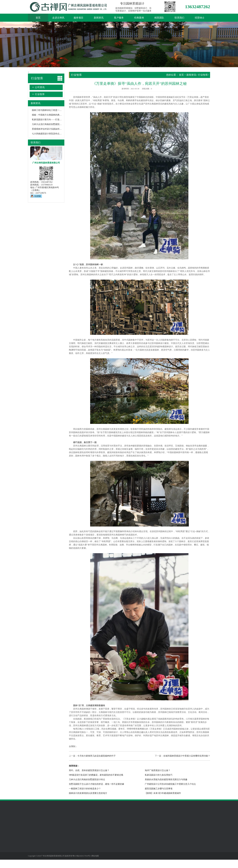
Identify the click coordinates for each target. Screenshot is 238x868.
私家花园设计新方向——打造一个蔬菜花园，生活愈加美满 (59, 120)
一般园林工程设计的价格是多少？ (85, 789)
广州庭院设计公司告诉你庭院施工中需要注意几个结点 (170, 784)
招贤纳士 (200, 18)
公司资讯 (40, 87)
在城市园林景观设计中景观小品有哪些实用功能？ (187, 756)
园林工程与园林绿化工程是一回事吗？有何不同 (54, 110)
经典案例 (139, 18)
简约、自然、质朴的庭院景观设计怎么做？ (89, 770)
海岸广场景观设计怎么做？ (158, 770)
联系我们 (179, 18)
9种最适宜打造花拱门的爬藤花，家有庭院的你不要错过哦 (96, 775)
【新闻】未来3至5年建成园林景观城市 (163, 793)
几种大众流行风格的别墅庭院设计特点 (50, 124)
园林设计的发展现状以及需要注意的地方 (88, 793)
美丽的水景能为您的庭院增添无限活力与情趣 (166, 780)
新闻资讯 (99, 18)
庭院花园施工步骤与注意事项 (159, 789)
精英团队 (159, 18)
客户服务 (119, 18)
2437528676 (41, 193)
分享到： (73, 746)
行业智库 (40, 94)
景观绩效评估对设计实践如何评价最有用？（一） (55, 129)
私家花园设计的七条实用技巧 (159, 775)
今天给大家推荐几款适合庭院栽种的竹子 (97, 756)
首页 (38, 18)
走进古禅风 (58, 18)
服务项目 (78, 18)
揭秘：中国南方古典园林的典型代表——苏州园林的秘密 (58, 115)
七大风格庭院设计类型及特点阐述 (48, 134)
